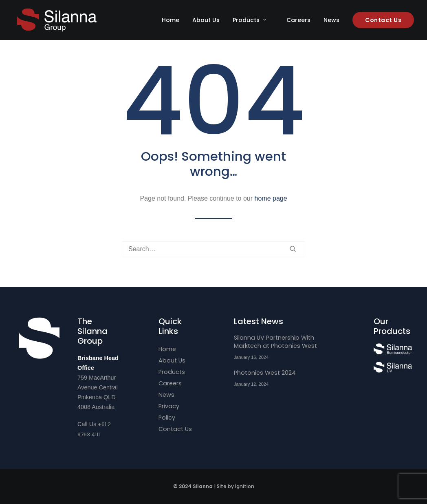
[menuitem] (173, 20)
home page (271, 198)
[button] (293, 249)
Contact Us (175, 429)
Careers (298, 20)
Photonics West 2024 (265, 373)
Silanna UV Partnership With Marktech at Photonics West (275, 342)
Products (249, 20)
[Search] (213, 249)
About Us (206, 20)
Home (171, 20)
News (331, 20)
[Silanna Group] (57, 20)
